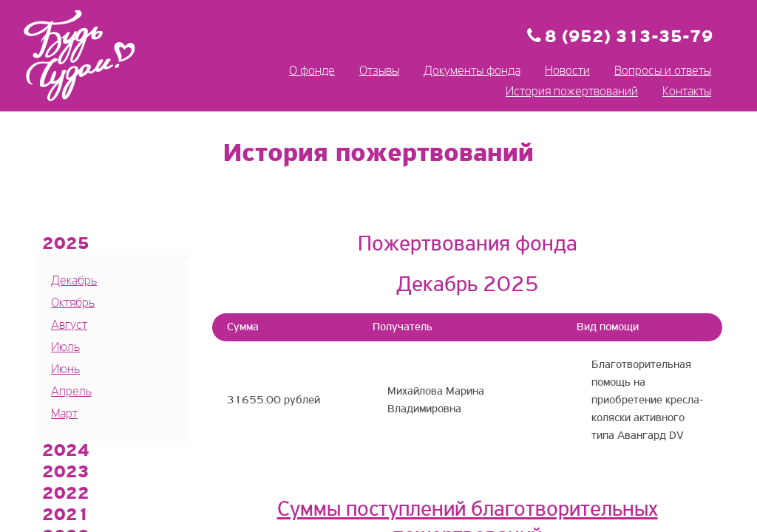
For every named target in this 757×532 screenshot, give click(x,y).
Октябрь (73, 303)
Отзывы (379, 71)
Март (64, 414)
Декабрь (74, 281)
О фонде (312, 71)
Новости (567, 71)
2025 (66, 245)
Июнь (65, 370)
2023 (66, 473)
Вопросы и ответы (663, 71)
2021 (66, 516)
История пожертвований (572, 92)
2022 (66, 494)
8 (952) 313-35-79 (629, 38)
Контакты (687, 92)
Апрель (71, 392)
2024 (66, 451)
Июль (65, 348)
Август (69, 325)
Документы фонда (472, 71)
